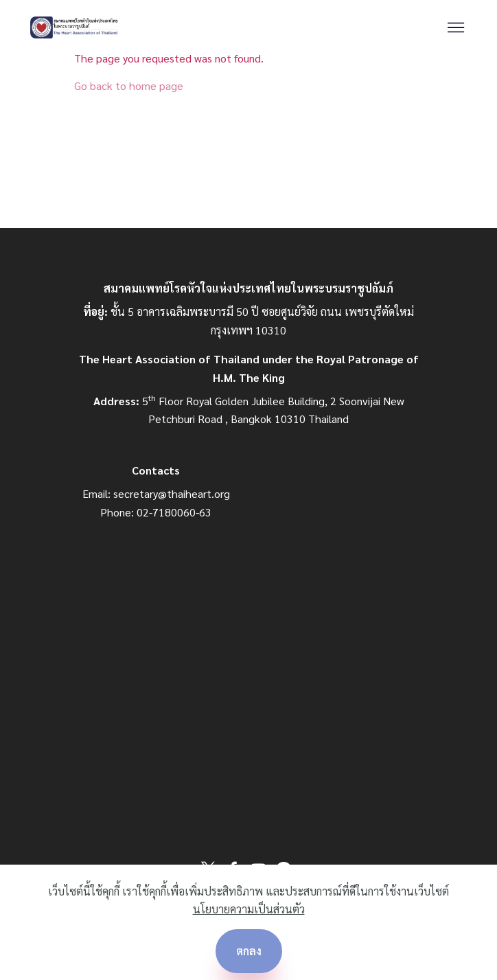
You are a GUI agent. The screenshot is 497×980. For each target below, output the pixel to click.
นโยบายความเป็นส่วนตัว (249, 909)
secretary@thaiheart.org (172, 493)
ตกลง (249, 951)
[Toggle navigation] (456, 27)
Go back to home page (129, 86)
